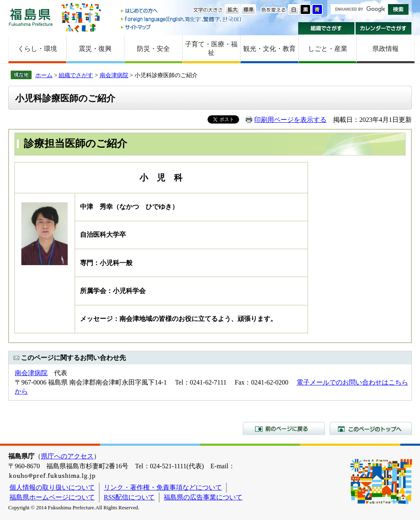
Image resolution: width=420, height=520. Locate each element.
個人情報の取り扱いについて (52, 487)
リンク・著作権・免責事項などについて (163, 487)
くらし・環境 (37, 49)
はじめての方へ (182, 11)
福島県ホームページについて (52, 497)
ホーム (44, 75)
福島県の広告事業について (203, 497)
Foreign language (182, 19)
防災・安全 (153, 49)
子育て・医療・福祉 (211, 48)
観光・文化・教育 (269, 49)
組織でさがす (326, 28)
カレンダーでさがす (384, 28)
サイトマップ (182, 27)
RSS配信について (129, 497)
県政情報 (386, 49)
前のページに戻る (284, 428)
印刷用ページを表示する (290, 120)
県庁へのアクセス (67, 456)
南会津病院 (114, 75)
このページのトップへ (371, 428)
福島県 (31, 17)
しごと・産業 (328, 49)
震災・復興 (95, 49)
